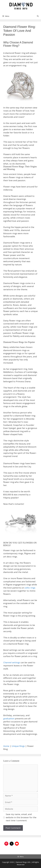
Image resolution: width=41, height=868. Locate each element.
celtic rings (30, 588)
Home (6, 746)
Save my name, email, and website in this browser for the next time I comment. (21, 817)
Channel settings (12, 662)
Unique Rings (18, 746)
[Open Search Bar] (38, 16)
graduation (9, 719)
